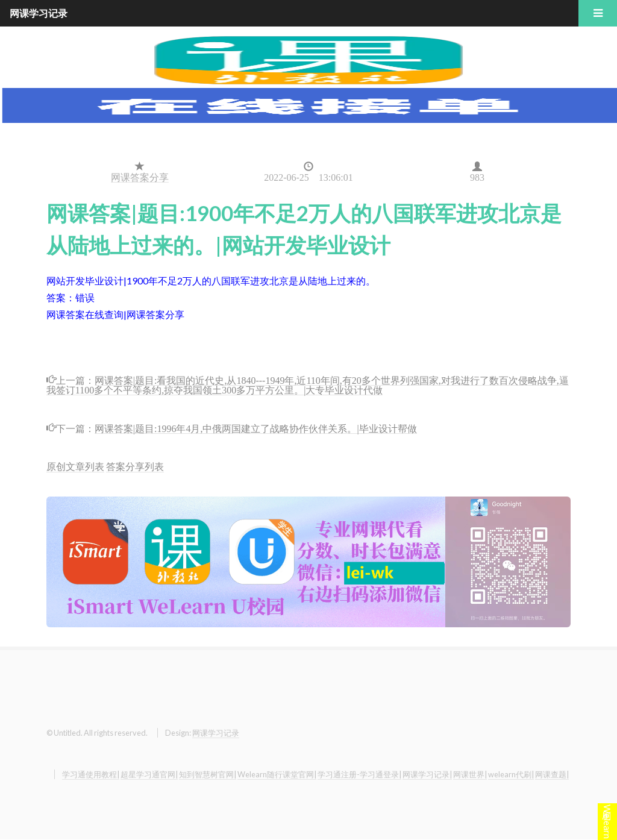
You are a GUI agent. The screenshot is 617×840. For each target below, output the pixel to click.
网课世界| (470, 774)
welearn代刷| (511, 774)
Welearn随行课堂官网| (277, 774)
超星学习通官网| (149, 774)
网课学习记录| (427, 774)
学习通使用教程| (91, 774)
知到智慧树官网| (208, 774)
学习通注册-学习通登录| (359, 774)
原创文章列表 (75, 466)
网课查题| (552, 774)
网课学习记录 (216, 733)
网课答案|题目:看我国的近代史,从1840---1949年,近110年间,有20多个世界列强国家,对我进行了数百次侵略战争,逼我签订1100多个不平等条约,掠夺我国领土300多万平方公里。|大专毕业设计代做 (308, 384)
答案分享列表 (135, 466)
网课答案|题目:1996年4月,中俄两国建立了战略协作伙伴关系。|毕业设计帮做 (256, 428)
